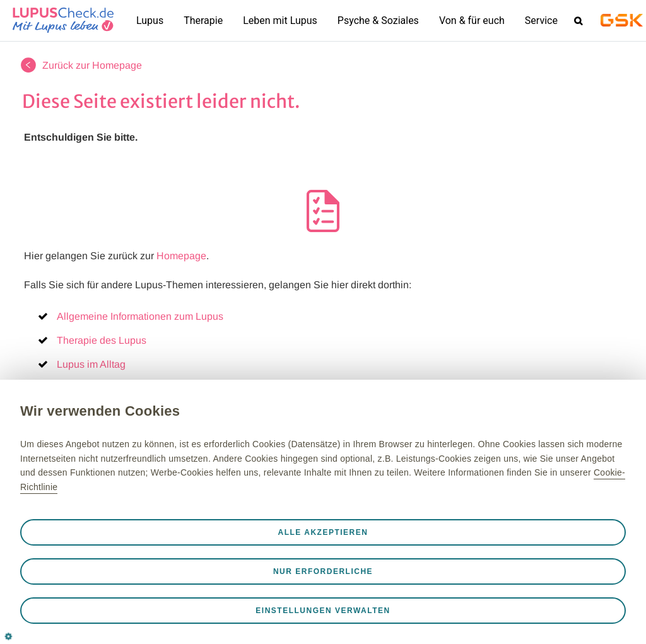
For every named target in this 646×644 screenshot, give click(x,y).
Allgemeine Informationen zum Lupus (140, 316)
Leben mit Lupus (280, 20)
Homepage (181, 256)
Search (578, 20)
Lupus (150, 20)
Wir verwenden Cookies (100, 411)
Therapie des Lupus (102, 340)
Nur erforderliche (323, 571)
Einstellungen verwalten (323, 611)
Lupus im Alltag (91, 364)
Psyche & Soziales (378, 20)
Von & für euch (472, 20)
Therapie (203, 20)
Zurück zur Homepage (92, 65)
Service (541, 20)
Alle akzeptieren (323, 532)
